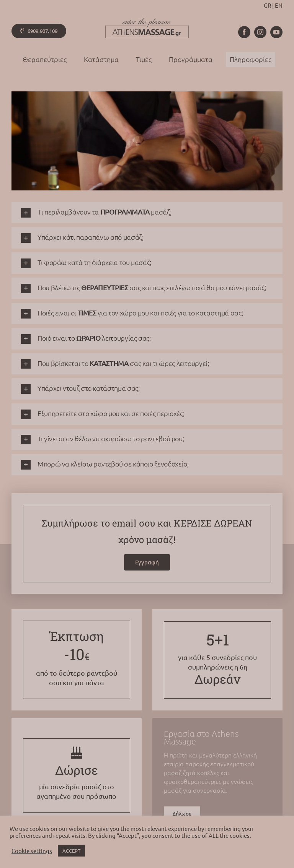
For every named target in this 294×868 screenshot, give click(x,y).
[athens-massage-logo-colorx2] (147, 21)
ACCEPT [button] (71, 851)
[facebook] (244, 32)
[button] (147, 213)
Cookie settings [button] (32, 851)
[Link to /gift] (77, 753)
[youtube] (276, 32)
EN (279, 5)
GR (267, 5)
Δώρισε (77, 770)
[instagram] (260, 32)
